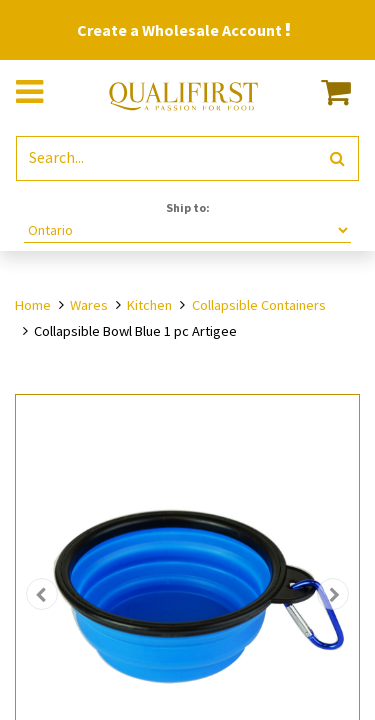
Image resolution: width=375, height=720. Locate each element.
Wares (89, 305)
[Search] (337, 158)
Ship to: (188, 207)
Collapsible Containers (259, 305)
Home (33, 305)
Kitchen (149, 305)
